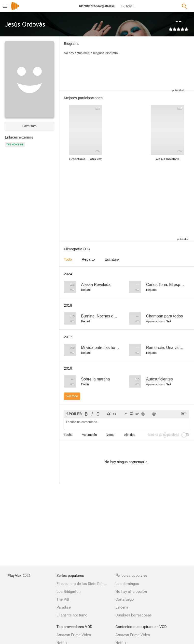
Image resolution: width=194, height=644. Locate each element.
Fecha (68, 435)
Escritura (112, 259)
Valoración (89, 435)
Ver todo (72, 396)
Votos (110, 435)
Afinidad (130, 435)
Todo (68, 259)
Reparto (88, 259)
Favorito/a (29, 126)
